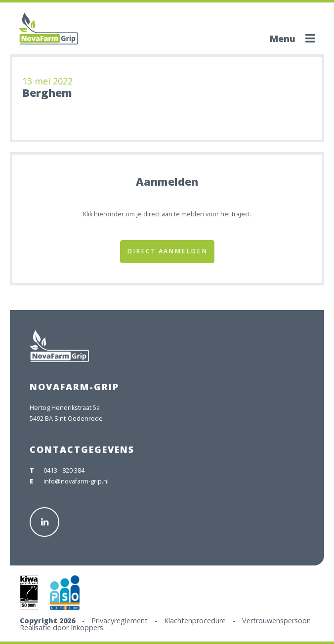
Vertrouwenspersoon (276, 621)
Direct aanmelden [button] (167, 251)
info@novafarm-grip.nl (76, 481)
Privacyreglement (120, 621)
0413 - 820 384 (64, 470)
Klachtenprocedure (195, 621)
